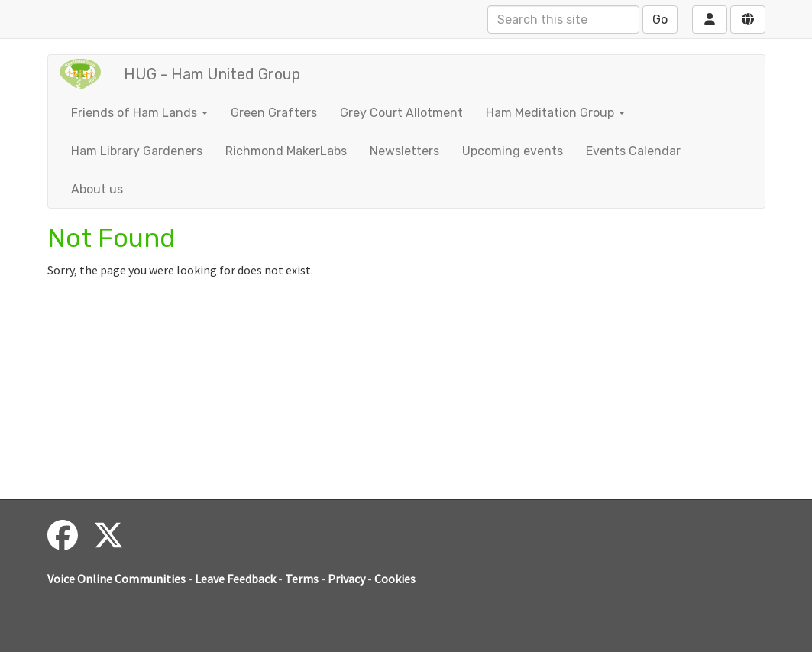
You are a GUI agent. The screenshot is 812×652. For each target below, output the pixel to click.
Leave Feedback (235, 579)
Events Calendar (633, 151)
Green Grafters (274, 113)
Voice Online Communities (116, 579)
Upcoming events (513, 151)
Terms (302, 579)
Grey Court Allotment (401, 113)
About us (97, 189)
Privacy (346, 579)
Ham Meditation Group (555, 113)
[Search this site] (563, 19)
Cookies (395, 579)
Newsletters (404, 151)
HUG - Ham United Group (212, 74)
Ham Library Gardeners (137, 151)
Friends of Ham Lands (139, 113)
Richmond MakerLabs (286, 151)
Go (660, 19)
